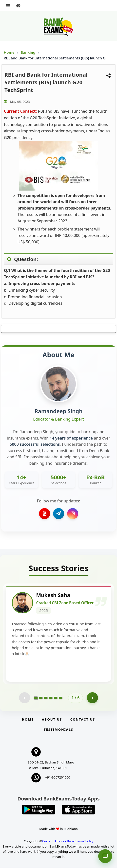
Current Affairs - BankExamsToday (68, 841)
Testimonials (58, 730)
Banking (28, 52)
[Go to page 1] (36, 698)
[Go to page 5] (56, 698)
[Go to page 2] (41, 698)
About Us (52, 720)
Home (9, 52)
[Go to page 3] (46, 698)
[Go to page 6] (60, 698)
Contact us (83, 720)
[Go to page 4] (51, 698)
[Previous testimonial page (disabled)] (25, 698)
